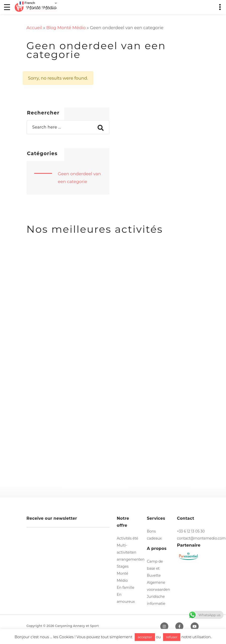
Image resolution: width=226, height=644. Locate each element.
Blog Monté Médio (66, 28)
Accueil (34, 28)
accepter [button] (145, 637)
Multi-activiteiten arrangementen (131, 552)
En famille (126, 588)
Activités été (128, 538)
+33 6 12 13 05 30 (191, 531)
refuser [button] (172, 637)
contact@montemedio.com (201, 538)
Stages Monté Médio (123, 573)
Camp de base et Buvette (155, 568)
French (27, 3)
